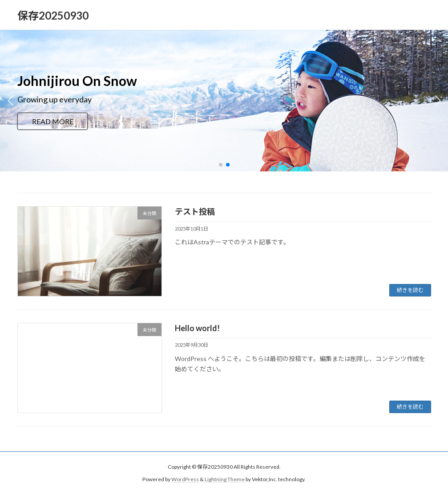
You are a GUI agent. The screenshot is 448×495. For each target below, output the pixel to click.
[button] (221, 165)
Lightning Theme (225, 479)
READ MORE (53, 121)
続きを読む (410, 290)
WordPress (185, 479)
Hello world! (197, 328)
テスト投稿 (195, 211)
